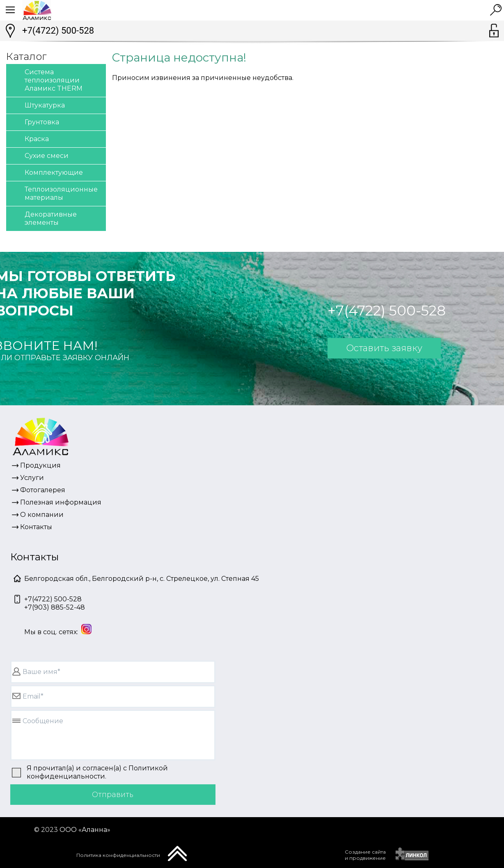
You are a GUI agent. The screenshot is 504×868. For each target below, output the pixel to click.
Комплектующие (47, 173)
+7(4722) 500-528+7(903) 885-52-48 (55, 603)
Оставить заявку (384, 348)
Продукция (40, 465)
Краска (30, 139)
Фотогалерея (43, 490)
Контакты (36, 527)
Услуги (32, 478)
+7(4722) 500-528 (58, 31)
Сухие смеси (39, 156)
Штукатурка (38, 106)
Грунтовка (35, 122)
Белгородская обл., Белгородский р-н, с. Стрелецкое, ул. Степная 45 (142, 579)
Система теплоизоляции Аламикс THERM (46, 80)
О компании (42, 515)
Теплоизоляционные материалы (54, 193)
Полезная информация (61, 502)
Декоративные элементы (44, 218)
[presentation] (286, 854)
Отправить (113, 795)
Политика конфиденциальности (118, 855)
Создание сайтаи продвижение (365, 855)
